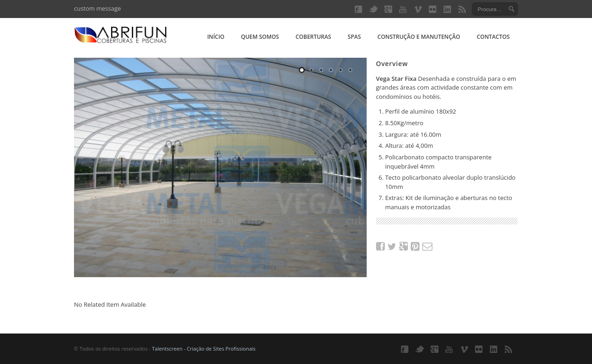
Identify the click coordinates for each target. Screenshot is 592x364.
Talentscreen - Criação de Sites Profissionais (203, 349)
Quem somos (260, 37)
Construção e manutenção (419, 37)
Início (216, 37)
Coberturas (313, 37)
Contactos (493, 37)
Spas (354, 37)
